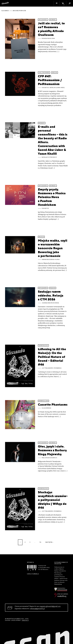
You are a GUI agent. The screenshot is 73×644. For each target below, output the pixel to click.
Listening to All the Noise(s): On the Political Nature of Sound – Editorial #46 (52, 357)
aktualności (43, 20)
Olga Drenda (46, 408)
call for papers (44, 73)
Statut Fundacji (33, 574)
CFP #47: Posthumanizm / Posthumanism (50, 80)
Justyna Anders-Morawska (52, 368)
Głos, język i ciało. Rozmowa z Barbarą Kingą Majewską (52, 450)
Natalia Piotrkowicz (49, 157)
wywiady (53, 20)
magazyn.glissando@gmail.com (50, 606)
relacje (41, 237)
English (55, 73)
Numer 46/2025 (43, 345)
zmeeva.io (25, 620)
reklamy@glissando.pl (37, 609)
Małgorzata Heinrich (49, 458)
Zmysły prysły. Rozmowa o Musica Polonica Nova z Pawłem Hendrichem (52, 197)
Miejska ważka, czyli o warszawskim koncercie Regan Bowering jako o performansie (53, 248)
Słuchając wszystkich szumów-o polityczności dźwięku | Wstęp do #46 (53, 500)
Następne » (49, 542)
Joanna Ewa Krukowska (50, 303)
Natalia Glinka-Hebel (57, 88)
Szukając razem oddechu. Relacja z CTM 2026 (51, 295)
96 (40, 542)
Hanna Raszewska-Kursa (51, 260)
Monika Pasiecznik (48, 38)
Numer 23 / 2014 (43, 401)
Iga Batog (45, 88)
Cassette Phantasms (53, 404)
